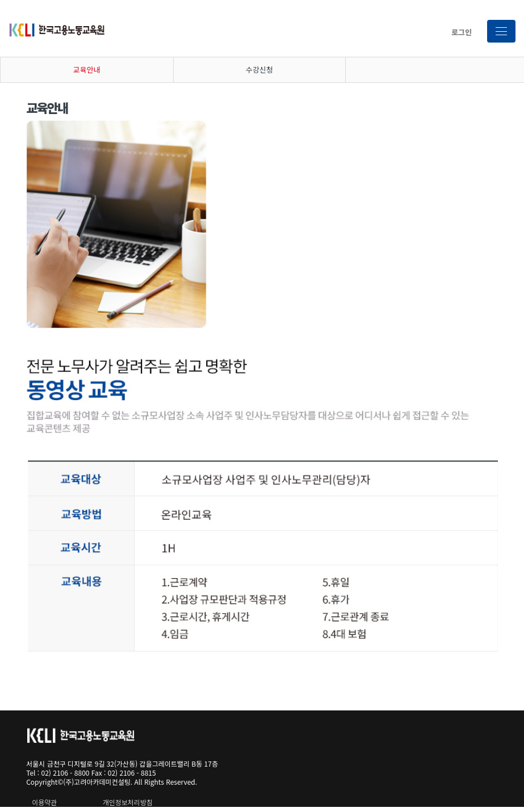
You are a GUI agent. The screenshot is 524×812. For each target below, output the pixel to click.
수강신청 (259, 70)
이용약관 (44, 802)
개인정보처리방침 (128, 802)
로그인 (462, 32)
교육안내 (87, 70)
